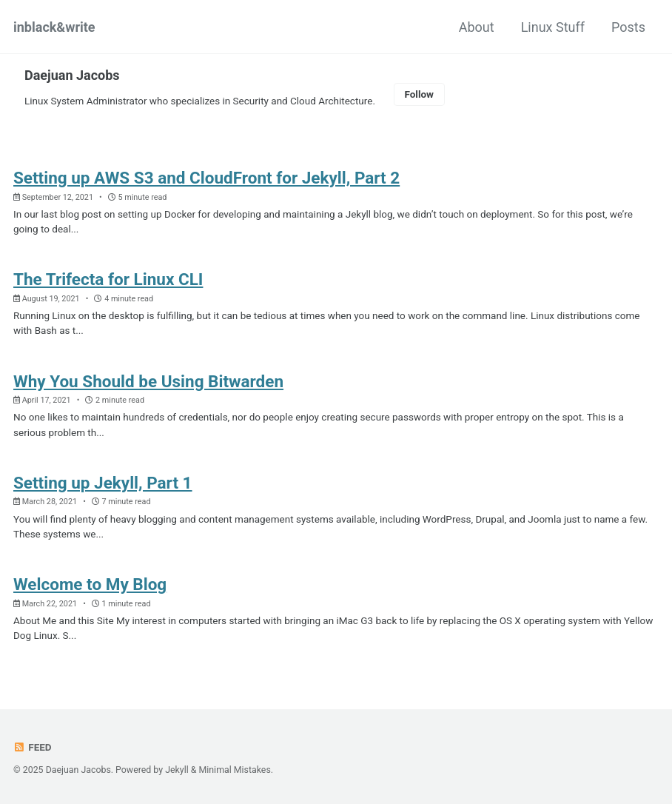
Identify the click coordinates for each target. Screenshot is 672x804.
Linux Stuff (553, 27)
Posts (628, 27)
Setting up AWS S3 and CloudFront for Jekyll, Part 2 (206, 178)
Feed (33, 747)
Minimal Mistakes (235, 770)
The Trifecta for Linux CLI (108, 279)
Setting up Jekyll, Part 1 (103, 483)
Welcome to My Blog (90, 584)
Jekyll (177, 770)
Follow (419, 94)
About (477, 27)
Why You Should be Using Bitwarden (148, 381)
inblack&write (54, 27)
